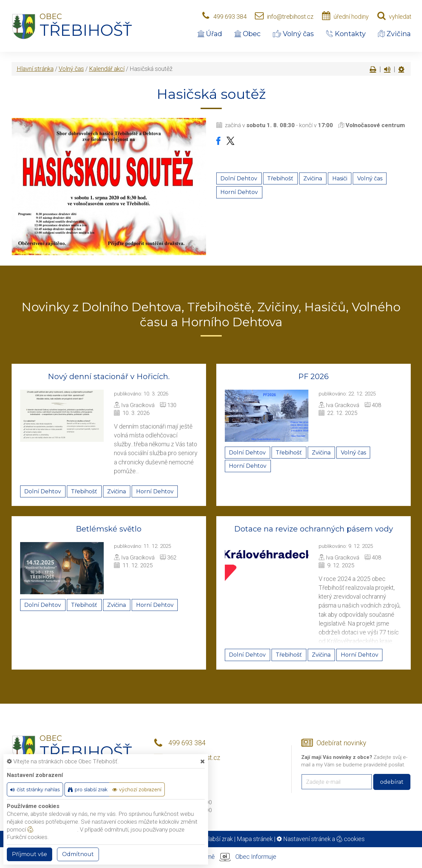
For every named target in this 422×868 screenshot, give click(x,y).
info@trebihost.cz (290, 17)
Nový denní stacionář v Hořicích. (109, 377)
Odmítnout (78, 854)
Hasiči (340, 178)
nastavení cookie (52, 829)
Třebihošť (280, 178)
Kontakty (346, 34)
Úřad (210, 34)
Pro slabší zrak (213, 839)
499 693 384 (230, 17)
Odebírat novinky (341, 743)
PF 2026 (313, 377)
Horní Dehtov (239, 192)
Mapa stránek (255, 839)
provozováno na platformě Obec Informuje (211, 857)
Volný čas (293, 34)
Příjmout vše (30, 854)
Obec (248, 34)
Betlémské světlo (109, 529)
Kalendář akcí (107, 69)
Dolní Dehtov (239, 178)
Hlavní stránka (35, 69)
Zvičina (394, 34)
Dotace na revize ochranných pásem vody (314, 529)
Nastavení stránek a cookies (321, 839)
